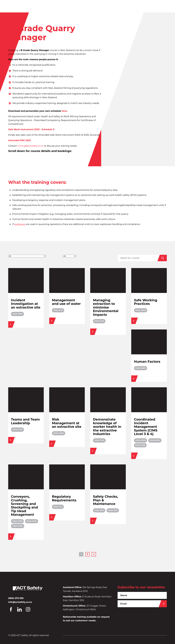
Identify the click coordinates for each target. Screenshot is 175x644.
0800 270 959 (16, 598)
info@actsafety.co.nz (20, 602)
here (64, 111)
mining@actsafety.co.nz (30, 146)
